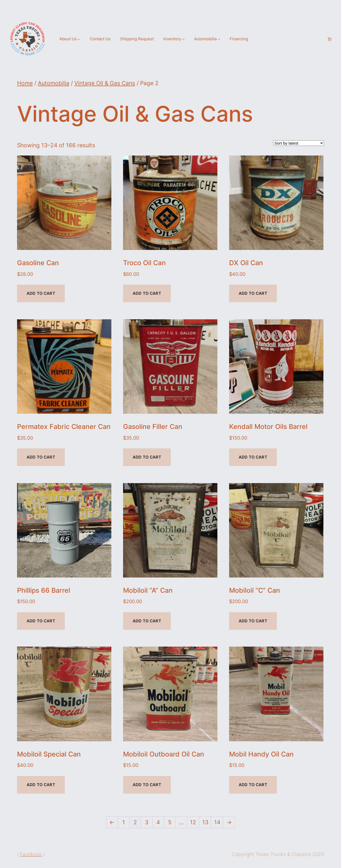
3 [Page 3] (147, 822)
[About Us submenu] (79, 39)
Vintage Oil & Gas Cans (105, 83)
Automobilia (54, 83)
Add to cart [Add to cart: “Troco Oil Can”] (147, 293)
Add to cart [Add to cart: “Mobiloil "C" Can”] (253, 621)
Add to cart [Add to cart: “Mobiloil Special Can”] (41, 785)
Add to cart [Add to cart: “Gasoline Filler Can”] (147, 457)
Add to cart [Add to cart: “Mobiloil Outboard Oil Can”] (147, 785)
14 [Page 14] (217, 822)
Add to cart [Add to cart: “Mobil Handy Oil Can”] (253, 785)
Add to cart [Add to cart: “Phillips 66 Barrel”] (41, 621)
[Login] (320, 39)
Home (25, 83)
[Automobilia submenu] (219, 39)
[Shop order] (299, 143)
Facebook (31, 854)
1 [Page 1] (124, 822)
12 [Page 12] (193, 822)
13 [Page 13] (205, 822)
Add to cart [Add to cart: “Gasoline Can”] (41, 293)
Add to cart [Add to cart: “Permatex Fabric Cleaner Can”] (41, 457)
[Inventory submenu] (183, 39)
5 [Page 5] (170, 822)
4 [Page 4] (158, 822)
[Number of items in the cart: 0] (329, 39)
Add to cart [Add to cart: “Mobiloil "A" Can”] (147, 621)
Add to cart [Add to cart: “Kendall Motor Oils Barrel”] (253, 457)
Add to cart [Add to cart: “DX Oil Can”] (253, 293)
